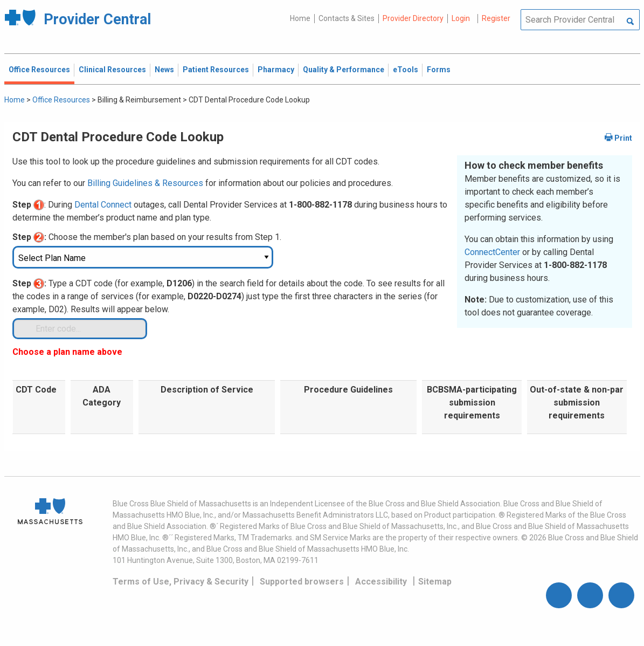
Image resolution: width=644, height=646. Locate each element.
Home (300, 18)
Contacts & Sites (347, 18)
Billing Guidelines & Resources (145, 183)
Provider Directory (413, 18)
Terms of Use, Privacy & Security (181, 582)
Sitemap (435, 582)
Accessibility (381, 582)
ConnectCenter (492, 252)
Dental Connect (103, 205)
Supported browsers (302, 582)
